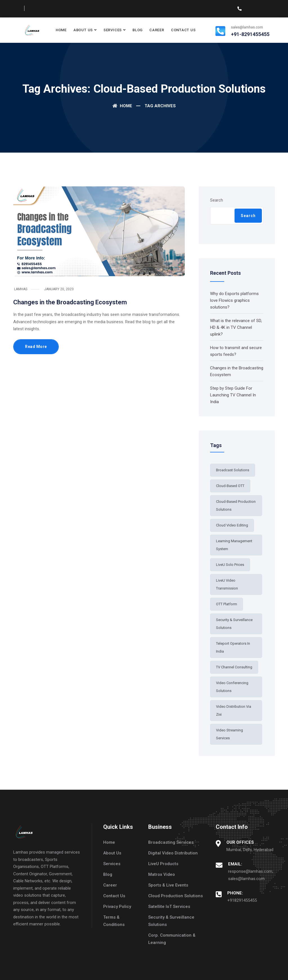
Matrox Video (162, 874)
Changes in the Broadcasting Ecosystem (70, 302)
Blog (138, 30)
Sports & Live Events (168, 885)
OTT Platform (227, 604)
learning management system (234, 545)
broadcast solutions (233, 470)
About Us (83, 30)
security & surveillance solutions (234, 624)
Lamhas (21, 289)
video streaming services (229, 734)
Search (217, 200)
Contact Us (183, 30)
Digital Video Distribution (173, 853)
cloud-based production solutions (236, 505)
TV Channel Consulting (234, 667)
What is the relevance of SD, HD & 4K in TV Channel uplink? (236, 327)
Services (113, 30)
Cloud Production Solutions (175, 896)
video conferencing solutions (232, 687)
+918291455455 (242, 900)
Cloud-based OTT (230, 486)
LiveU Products (163, 864)
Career (157, 30)
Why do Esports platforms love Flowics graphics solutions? (234, 300)
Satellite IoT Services (169, 907)
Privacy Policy (117, 907)
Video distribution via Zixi (234, 710)
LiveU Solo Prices (230, 565)
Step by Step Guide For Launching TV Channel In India (233, 395)
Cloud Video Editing (232, 525)
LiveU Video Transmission (227, 584)
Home (61, 30)
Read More (36, 347)
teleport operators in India (233, 647)
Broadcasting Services (171, 842)
